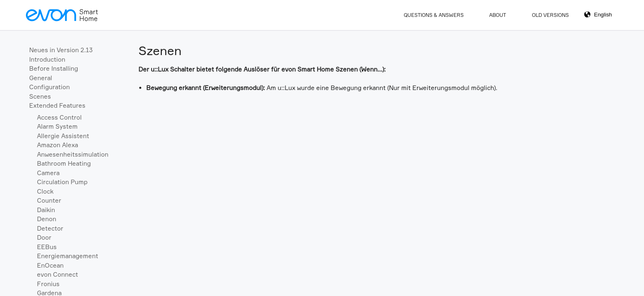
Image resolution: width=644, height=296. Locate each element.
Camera (48, 173)
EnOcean (50, 265)
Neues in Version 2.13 (61, 50)
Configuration (49, 87)
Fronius (48, 284)
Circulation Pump (62, 182)
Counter (49, 200)
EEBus (47, 247)
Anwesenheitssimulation (73, 154)
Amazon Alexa (57, 145)
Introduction (47, 59)
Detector (50, 228)
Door (44, 237)
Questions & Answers (434, 15)
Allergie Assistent (63, 136)
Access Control (59, 117)
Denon (47, 219)
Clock (45, 191)
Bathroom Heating (64, 163)
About (498, 15)
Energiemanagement (68, 256)
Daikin (46, 210)
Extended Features (57, 105)
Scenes (40, 96)
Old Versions (550, 15)
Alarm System (57, 126)
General (41, 78)
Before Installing (54, 68)
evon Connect (57, 274)
